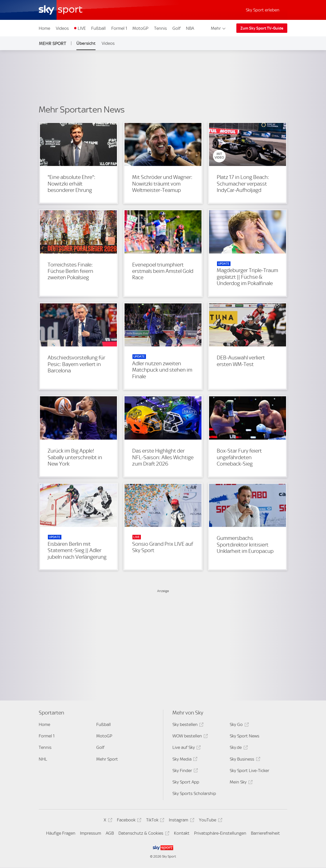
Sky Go (238, 725)
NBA (190, 28)
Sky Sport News (244, 736)
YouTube (210, 821)
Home (44, 28)
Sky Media (184, 760)
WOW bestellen (189, 737)
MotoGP (140, 28)
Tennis (160, 28)
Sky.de (238, 748)
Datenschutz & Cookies (143, 834)
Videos (62, 28)
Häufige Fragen (61, 833)
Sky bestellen (187, 725)
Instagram (181, 821)
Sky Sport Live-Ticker (249, 771)
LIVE (82, 28)
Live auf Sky (186, 748)
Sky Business (244, 760)
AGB (110, 833)
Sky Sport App (186, 782)
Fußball (98, 28)
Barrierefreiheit (265, 833)
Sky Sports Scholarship (194, 793)
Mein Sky (240, 783)
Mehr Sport (53, 43)
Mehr (219, 28)
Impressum (91, 833)
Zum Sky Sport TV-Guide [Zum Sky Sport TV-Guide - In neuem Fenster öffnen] (262, 28)
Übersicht (86, 43)
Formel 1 (119, 28)
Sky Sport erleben (263, 10)
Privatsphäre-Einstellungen (220, 833)
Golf (176, 28)
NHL (43, 759)
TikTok (154, 821)
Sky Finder (184, 771)
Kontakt (182, 833)
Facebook (128, 821)
